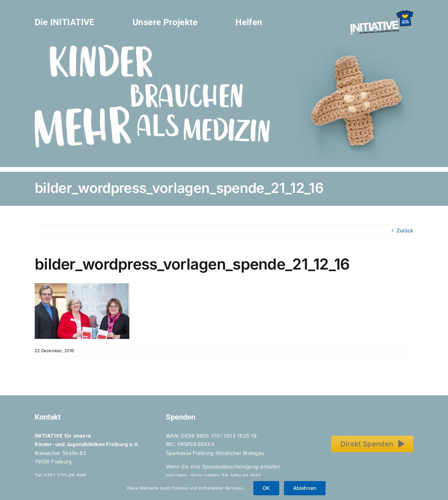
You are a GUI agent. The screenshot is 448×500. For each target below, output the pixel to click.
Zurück (405, 230)
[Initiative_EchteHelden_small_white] (382, 13)
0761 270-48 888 (65, 475)
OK (266, 488)
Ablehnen (305, 488)
